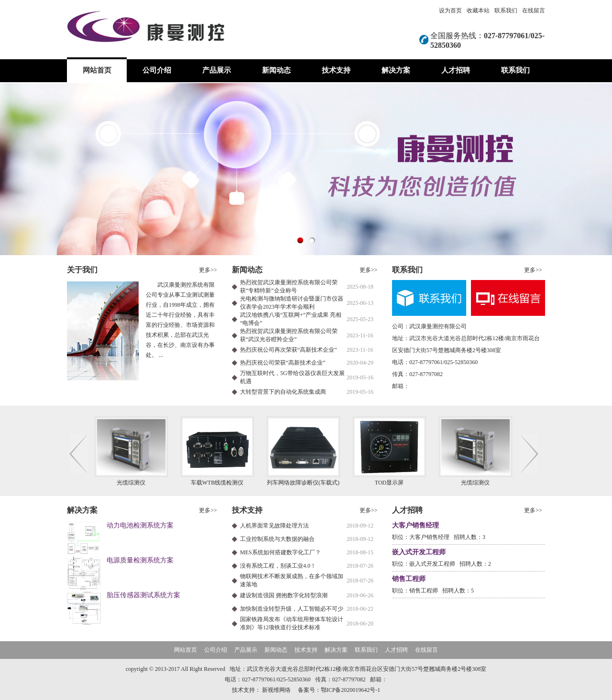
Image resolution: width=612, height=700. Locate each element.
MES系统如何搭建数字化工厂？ (280, 552)
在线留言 (534, 11)
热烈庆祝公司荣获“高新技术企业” (283, 363)
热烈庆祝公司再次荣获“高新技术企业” (289, 350)
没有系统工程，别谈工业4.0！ (278, 566)
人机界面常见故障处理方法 (274, 526)
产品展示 (217, 70)
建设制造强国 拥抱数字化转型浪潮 (284, 595)
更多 (208, 270)
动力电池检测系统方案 (140, 525)
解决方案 (396, 70)
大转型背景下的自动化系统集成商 (283, 392)
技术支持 (336, 70)
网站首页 (97, 70)
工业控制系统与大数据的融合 (277, 539)
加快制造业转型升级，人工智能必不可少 (292, 609)
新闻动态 (276, 70)
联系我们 (506, 11)
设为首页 (450, 11)
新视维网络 (276, 690)
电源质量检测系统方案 (140, 560)
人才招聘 (456, 70)
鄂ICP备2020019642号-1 (351, 690)
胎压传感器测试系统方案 (143, 595)
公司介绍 (157, 70)
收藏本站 (478, 11)
